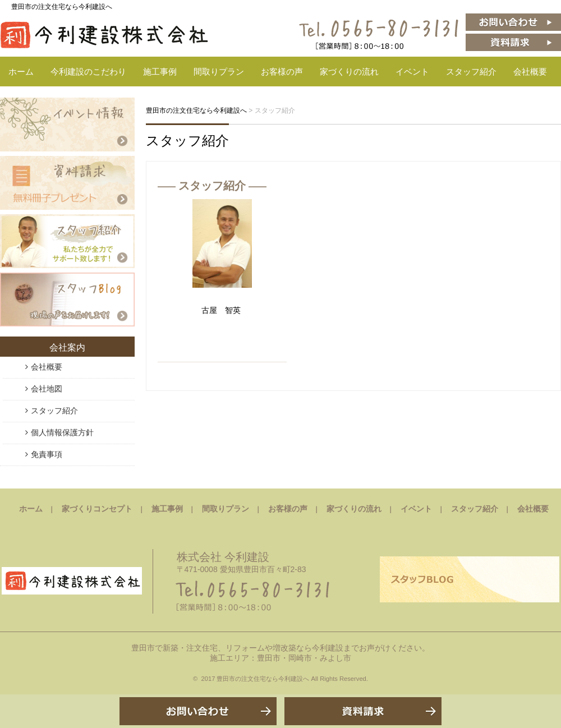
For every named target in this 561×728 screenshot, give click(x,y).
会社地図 (47, 389)
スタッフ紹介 (471, 72)
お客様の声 (282, 72)
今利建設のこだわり (88, 72)
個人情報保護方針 (62, 432)
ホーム (21, 72)
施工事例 (160, 72)
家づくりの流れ (349, 72)
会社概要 (530, 72)
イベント (412, 72)
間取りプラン (219, 72)
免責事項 (47, 454)
